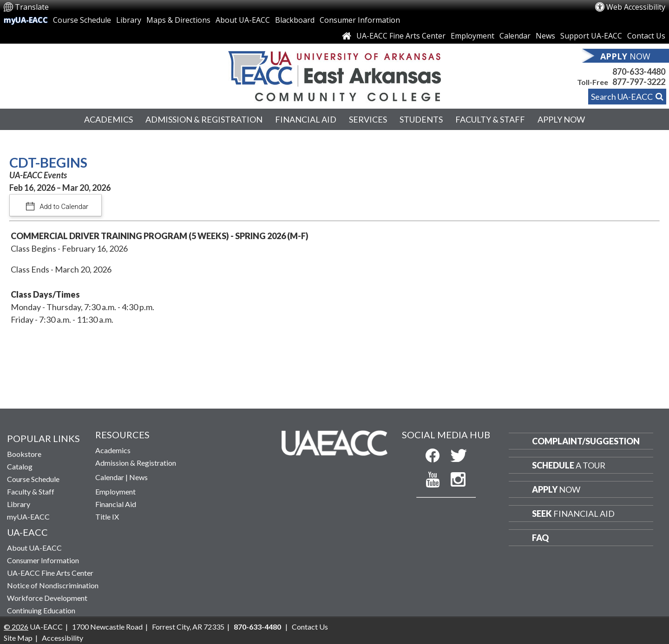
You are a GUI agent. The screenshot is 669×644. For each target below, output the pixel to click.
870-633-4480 (639, 72)
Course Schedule (82, 20)
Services (368, 119)
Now (556, 489)
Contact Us (646, 36)
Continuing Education (41, 610)
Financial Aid (306, 119)
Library (129, 20)
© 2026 (16, 627)
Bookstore (24, 454)
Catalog (20, 466)
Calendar (515, 36)
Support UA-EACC (591, 36)
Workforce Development (47, 598)
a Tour (569, 465)
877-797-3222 (639, 82)
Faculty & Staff (490, 119)
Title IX (107, 517)
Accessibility (62, 638)
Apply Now (561, 119)
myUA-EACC (26, 20)
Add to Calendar (63, 207)
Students (421, 119)
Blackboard (295, 20)
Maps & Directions (178, 20)
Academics (108, 119)
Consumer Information (360, 20)
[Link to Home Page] (347, 36)
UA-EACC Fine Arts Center (401, 36)
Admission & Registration (204, 119)
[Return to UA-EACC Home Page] (334, 74)
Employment (472, 36)
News (545, 36)
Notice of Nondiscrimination (53, 585)
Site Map (18, 638)
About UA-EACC (243, 20)
